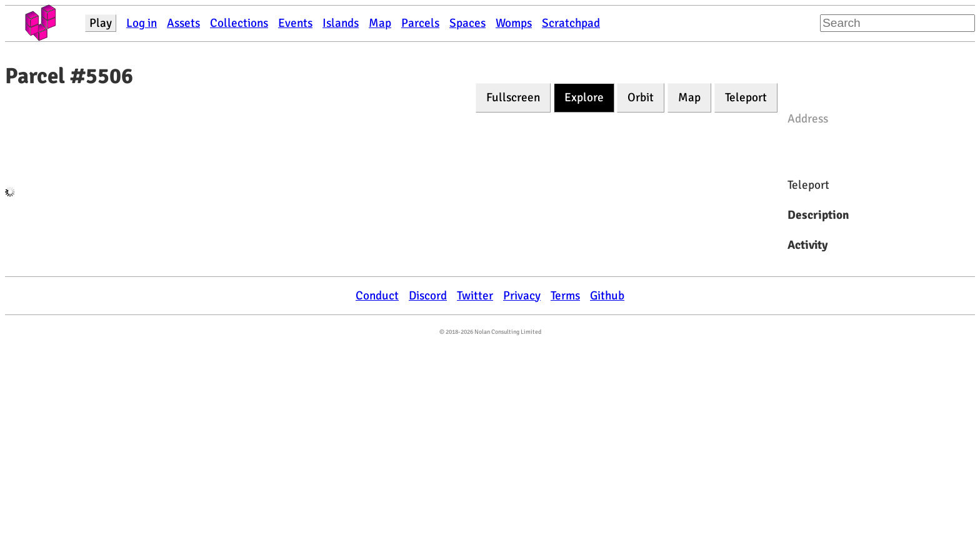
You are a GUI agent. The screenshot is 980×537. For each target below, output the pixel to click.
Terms (565, 296)
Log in (142, 23)
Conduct (377, 296)
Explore (584, 98)
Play (101, 23)
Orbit (641, 98)
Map (380, 23)
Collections (239, 23)
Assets (183, 23)
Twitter (475, 296)
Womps (514, 23)
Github (607, 296)
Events (295, 23)
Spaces (467, 23)
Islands (341, 23)
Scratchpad (571, 23)
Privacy (522, 296)
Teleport (746, 98)
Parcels (420, 23)
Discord (428, 296)
